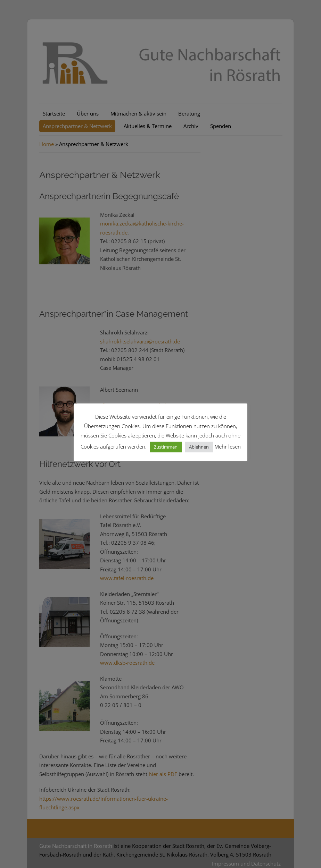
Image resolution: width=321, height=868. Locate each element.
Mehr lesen (228, 446)
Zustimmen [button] (166, 447)
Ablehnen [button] (199, 447)
